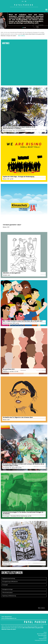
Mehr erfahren (22, 36)
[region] (24, 19)
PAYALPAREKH (24, 5)
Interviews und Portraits (41, 640)
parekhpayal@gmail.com (10, 618)
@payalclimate (8, 617)
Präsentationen (43, 639)
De (26, 1)
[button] (46, 10)
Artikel (45, 637)
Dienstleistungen (42, 636)
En (22, 1)
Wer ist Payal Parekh (42, 634)
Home (45, 632)
